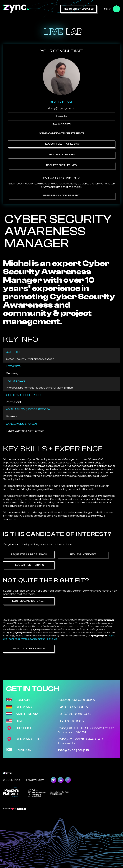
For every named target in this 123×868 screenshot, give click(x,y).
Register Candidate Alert (62, 195)
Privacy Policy (35, 780)
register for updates (79, 9)
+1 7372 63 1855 (71, 721)
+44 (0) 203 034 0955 (76, 700)
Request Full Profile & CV (62, 144)
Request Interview (62, 155)
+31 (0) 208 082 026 (74, 714)
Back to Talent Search (29, 649)
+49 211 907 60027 (73, 707)
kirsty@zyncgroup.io (62, 108)
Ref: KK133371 (62, 124)
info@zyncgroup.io (74, 750)
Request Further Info (62, 165)
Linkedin (62, 116)
